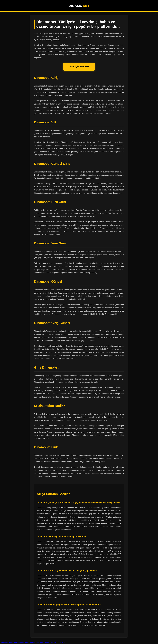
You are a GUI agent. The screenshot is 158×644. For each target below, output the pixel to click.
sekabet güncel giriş (26, 642)
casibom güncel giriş (57, 642)
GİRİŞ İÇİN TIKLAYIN (79, 67)
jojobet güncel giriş (41, 642)
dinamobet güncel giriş (9, 642)
